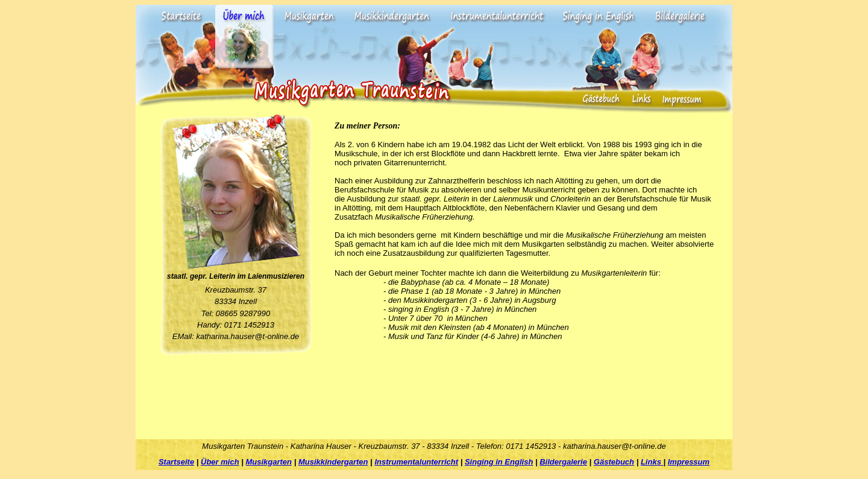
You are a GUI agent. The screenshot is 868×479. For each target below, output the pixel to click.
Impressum (689, 462)
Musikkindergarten (333, 462)
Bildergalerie (563, 462)
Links (652, 462)
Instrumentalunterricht (416, 462)
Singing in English (499, 462)
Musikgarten (269, 462)
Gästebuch (614, 462)
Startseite (176, 462)
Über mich (220, 462)
